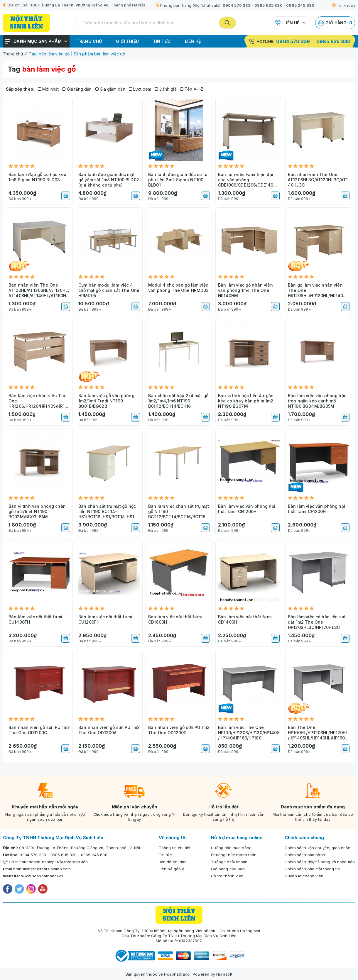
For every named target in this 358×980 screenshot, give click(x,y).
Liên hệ (291, 23)
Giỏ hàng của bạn (228, 869)
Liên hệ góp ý (172, 869)
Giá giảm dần (110, 89)
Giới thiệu (127, 41)
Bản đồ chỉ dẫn (173, 862)
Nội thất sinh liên (72, 862)
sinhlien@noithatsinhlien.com (43, 869)
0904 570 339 (237, 5)
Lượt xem (140, 89)
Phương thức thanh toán (234, 855)
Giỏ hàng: (335, 23)
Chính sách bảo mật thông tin (312, 869)
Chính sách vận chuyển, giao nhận (318, 848)
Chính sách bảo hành (305, 855)
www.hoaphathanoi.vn (42, 876)
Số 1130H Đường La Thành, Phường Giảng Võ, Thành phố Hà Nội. (80, 848)
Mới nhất (48, 89)
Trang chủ (89, 41)
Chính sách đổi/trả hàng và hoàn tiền (320, 862)
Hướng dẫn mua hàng (231, 848)
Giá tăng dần (77, 89)
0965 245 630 (300, 5)
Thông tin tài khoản (229, 862)
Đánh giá (166, 89)
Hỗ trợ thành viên (227, 876)
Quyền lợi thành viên (304, 876)
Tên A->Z (192, 89)
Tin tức (162, 41)
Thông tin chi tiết (175, 848)
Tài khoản (343, 5)
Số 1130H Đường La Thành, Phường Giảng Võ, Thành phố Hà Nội (84, 5)
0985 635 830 (268, 5)
